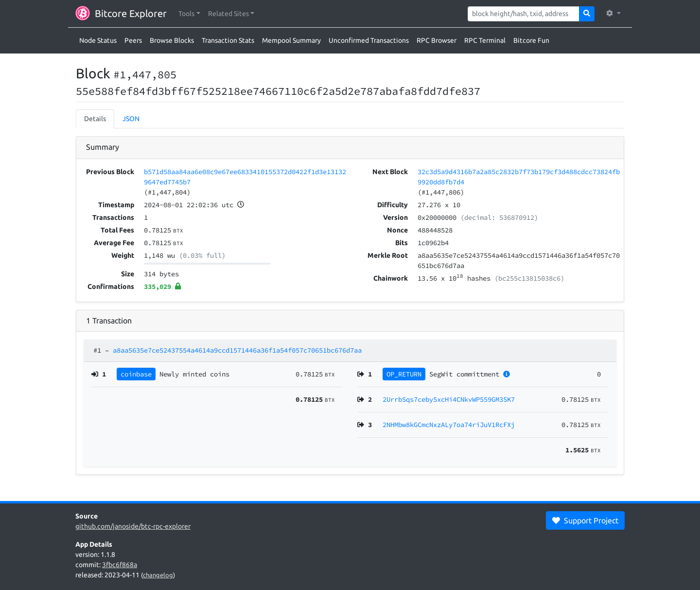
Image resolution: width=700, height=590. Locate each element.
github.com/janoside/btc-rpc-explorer (133, 526)
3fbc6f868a (120, 565)
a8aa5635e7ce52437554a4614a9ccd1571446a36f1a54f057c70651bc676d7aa (237, 350)
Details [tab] (95, 119)
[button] (189, 14)
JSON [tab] (131, 119)
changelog (158, 575)
